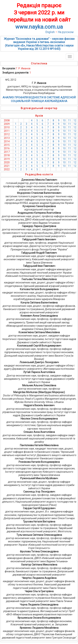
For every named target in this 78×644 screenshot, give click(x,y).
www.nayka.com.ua (39, 27)
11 (69, 120)
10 (64, 120)
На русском (66, 32)
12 (75, 120)
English (50, 32)
